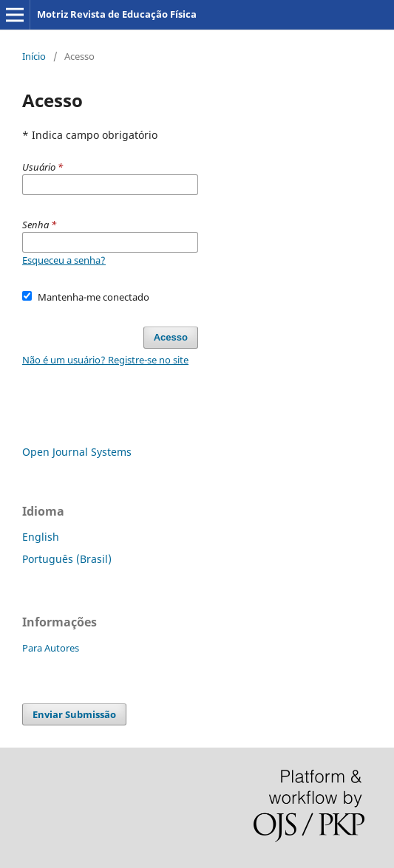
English (41, 537)
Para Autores (51, 648)
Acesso (171, 337)
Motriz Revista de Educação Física (117, 14)
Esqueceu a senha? (64, 260)
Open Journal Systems (77, 452)
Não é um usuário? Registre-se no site (105, 360)
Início (34, 56)
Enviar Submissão (74, 714)
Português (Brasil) (67, 559)
